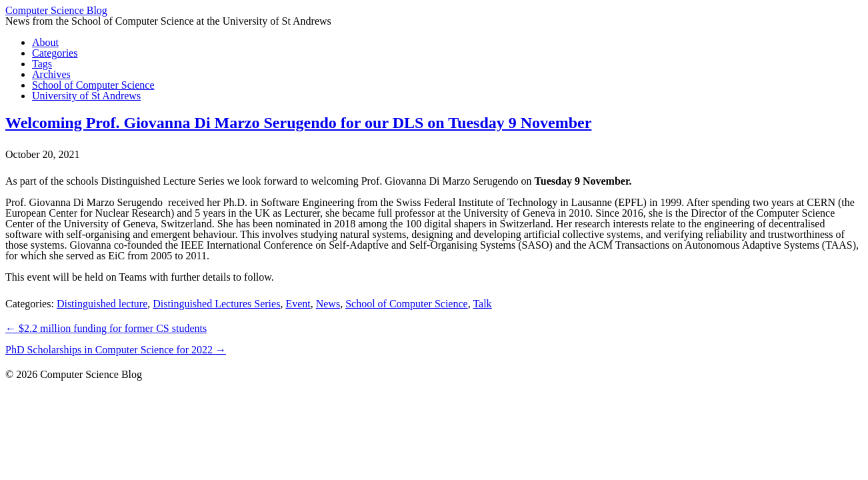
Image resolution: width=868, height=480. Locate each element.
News (328, 304)
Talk (482, 304)
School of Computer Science (407, 304)
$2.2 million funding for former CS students (106, 328)
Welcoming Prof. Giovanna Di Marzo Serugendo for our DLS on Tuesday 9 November (298, 123)
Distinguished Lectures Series (216, 304)
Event (298, 304)
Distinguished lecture (102, 304)
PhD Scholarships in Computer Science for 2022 (116, 350)
